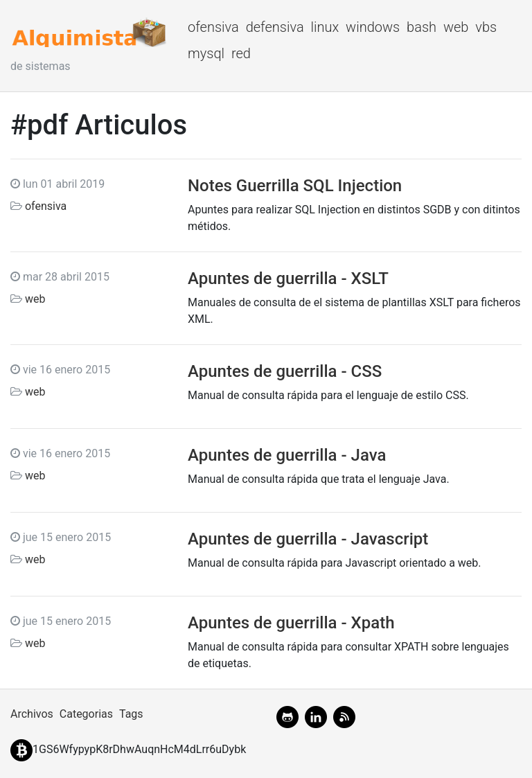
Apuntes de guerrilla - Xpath (291, 623)
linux (325, 27)
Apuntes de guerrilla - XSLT (288, 279)
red (241, 53)
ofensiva (213, 27)
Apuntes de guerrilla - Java (287, 455)
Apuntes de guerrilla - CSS (285, 371)
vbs (486, 27)
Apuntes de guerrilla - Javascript (308, 539)
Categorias (86, 714)
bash (422, 27)
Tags (131, 714)
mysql (206, 53)
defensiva (275, 27)
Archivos (32, 714)
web (456, 27)
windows (373, 27)
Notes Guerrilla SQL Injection (295, 186)
